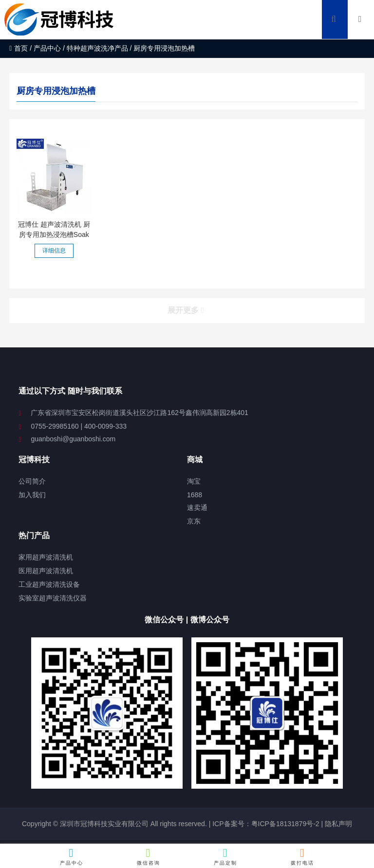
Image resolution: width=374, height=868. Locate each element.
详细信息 (54, 251)
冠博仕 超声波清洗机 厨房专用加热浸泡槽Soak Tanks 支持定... (54, 235)
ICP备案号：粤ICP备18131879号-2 (265, 824)
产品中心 (47, 48)
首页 (19, 48)
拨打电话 (302, 856)
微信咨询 (149, 856)
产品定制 (225, 856)
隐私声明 (338, 824)
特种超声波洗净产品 (97, 48)
